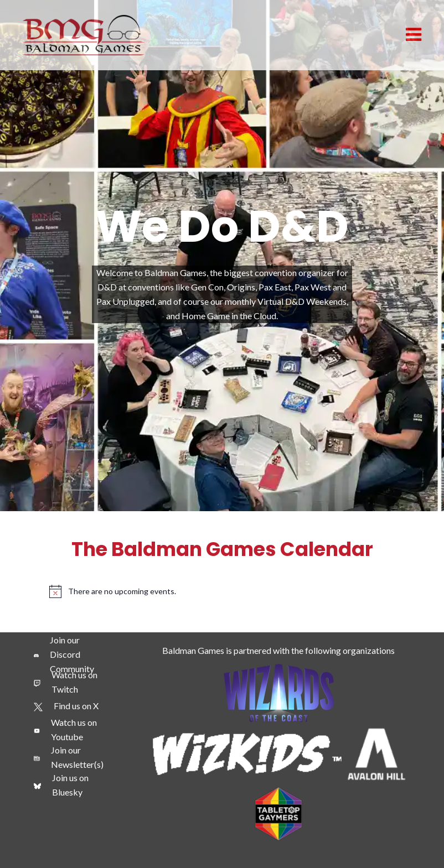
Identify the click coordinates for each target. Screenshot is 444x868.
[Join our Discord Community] (70, 654)
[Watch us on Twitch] (70, 682)
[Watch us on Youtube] (70, 730)
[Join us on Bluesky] (70, 785)
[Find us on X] (66, 706)
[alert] (222, 591)
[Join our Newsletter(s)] (70, 757)
